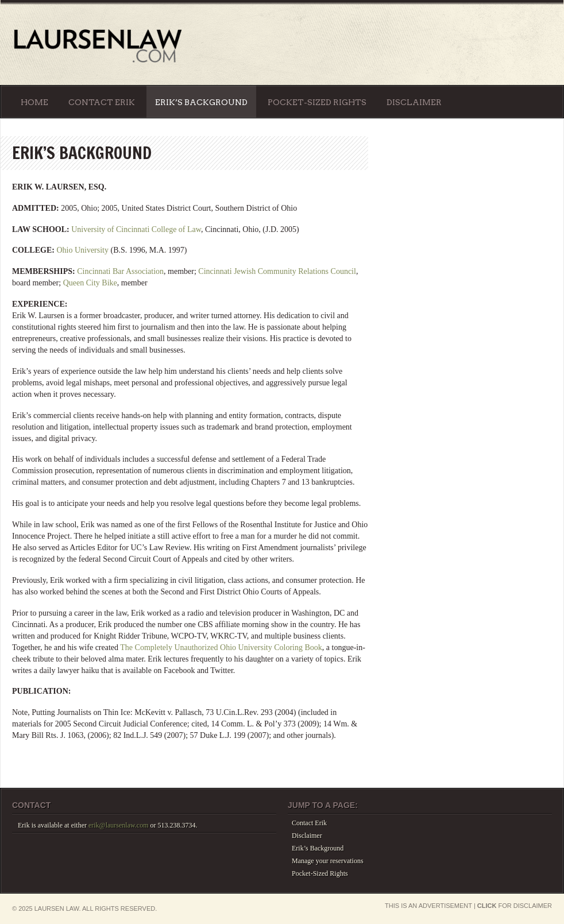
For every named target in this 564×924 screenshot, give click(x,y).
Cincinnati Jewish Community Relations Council (277, 271)
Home (34, 102)
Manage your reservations (328, 861)
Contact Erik (102, 102)
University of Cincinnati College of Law (136, 229)
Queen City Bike (90, 283)
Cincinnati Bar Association (120, 271)
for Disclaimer (515, 906)
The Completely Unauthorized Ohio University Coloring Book (221, 647)
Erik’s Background (201, 102)
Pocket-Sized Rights (317, 102)
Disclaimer (414, 102)
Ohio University (82, 250)
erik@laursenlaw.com (119, 825)
